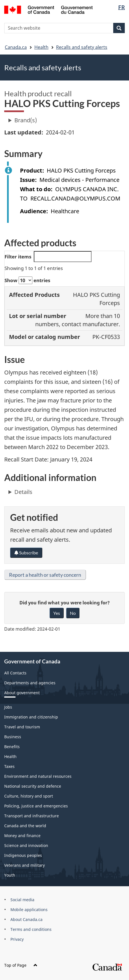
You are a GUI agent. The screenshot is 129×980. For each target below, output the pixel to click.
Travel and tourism (22, 727)
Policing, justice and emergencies (36, 806)
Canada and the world (25, 826)
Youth (10, 875)
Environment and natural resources (38, 776)
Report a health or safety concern (45, 575)
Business (13, 737)
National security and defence (33, 786)
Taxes (9, 766)
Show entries (27, 280)
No (73, 613)
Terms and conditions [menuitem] (31, 929)
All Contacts (15, 673)
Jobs (8, 707)
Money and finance (22, 836)
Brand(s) (26, 120)
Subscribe (26, 553)
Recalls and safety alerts (82, 47)
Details (23, 492)
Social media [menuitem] (22, 900)
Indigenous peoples (23, 855)
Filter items (48, 257)
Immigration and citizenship (31, 717)
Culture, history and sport (29, 796)
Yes (57, 613)
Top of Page (21, 965)
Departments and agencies (30, 683)
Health (41, 47)
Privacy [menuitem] (17, 939)
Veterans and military (25, 865)
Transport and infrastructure (32, 816)
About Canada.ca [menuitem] (26, 919)
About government (22, 693)
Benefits (12, 747)
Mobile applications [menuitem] (29, 910)
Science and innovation (26, 845)
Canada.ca (16, 47)
